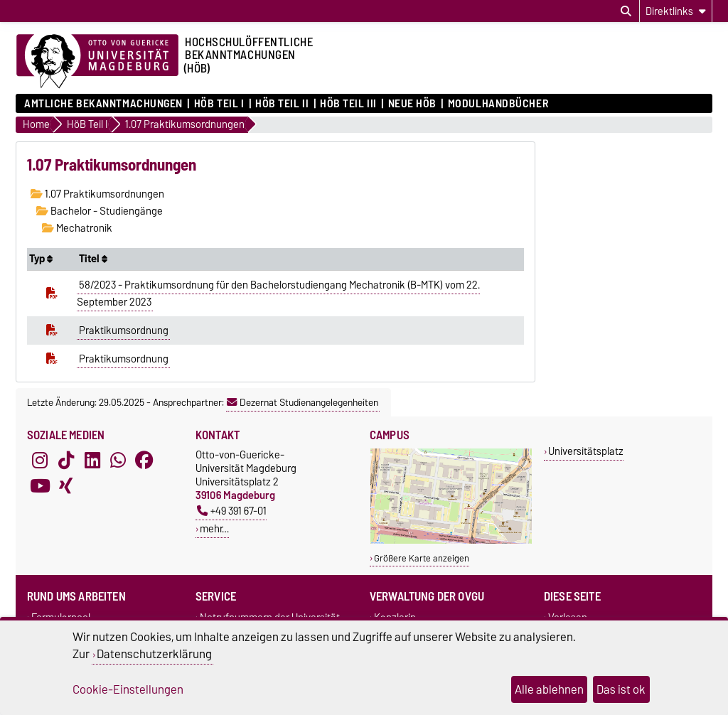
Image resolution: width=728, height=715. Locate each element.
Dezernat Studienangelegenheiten (303, 402)
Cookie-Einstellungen (128, 689)
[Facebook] (144, 461)
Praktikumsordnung (124, 330)
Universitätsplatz (586, 451)
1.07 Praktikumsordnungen (97, 194)
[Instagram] (40, 461)
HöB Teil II (282, 104)
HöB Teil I (219, 104)
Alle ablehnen (549, 689)
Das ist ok (621, 689)
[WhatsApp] (118, 461)
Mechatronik (77, 228)
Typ (41, 259)
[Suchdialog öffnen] (626, 11)
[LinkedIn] (92, 461)
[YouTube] (40, 486)
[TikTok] (66, 461)
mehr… (214, 528)
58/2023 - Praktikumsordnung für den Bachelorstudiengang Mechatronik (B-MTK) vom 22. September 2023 (278, 294)
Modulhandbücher (498, 104)
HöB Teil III (348, 104)
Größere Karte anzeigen (422, 558)
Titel (93, 259)
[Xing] (66, 486)
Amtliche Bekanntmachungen (103, 104)
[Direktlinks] (676, 11)
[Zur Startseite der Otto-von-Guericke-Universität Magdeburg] (97, 62)
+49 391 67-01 (232, 511)
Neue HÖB (412, 104)
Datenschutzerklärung (154, 654)
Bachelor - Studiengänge (100, 211)
